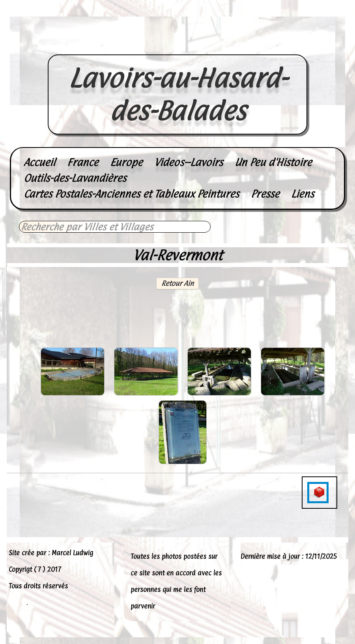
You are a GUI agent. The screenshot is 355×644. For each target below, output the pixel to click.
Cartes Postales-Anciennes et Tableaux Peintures (131, 194)
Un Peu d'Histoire (273, 162)
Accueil (39, 162)
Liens (303, 194)
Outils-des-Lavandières (75, 178)
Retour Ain (177, 283)
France (83, 162)
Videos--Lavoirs (189, 162)
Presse (265, 194)
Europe (126, 162)
